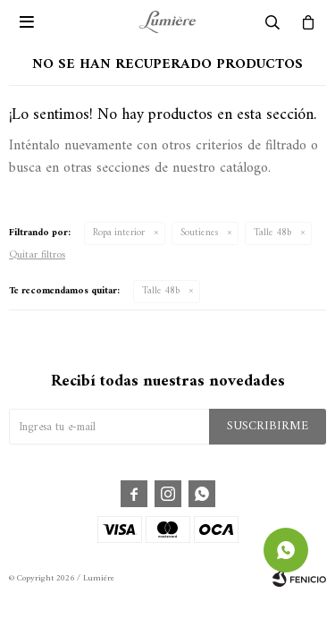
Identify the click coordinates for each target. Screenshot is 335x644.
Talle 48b (272, 233)
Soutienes (199, 233)
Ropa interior (119, 233)
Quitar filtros (37, 255)
